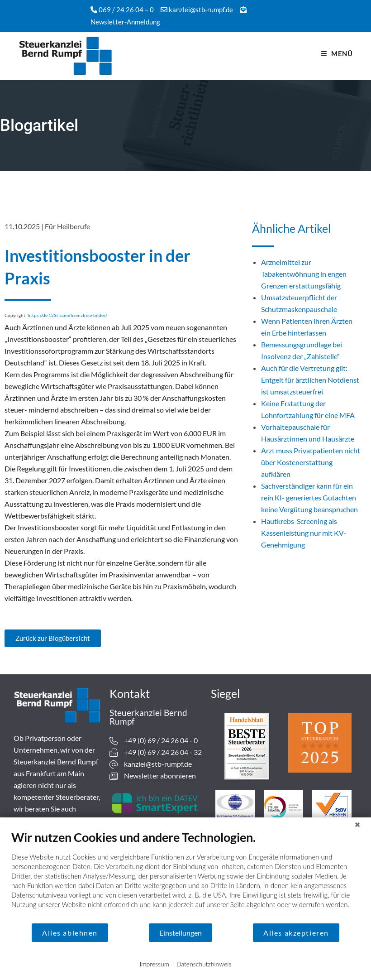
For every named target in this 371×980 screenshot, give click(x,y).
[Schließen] (357, 824)
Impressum (155, 964)
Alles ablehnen (70, 933)
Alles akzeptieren (296, 933)
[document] (185, 876)
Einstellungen (181, 933)
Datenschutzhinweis (204, 964)
